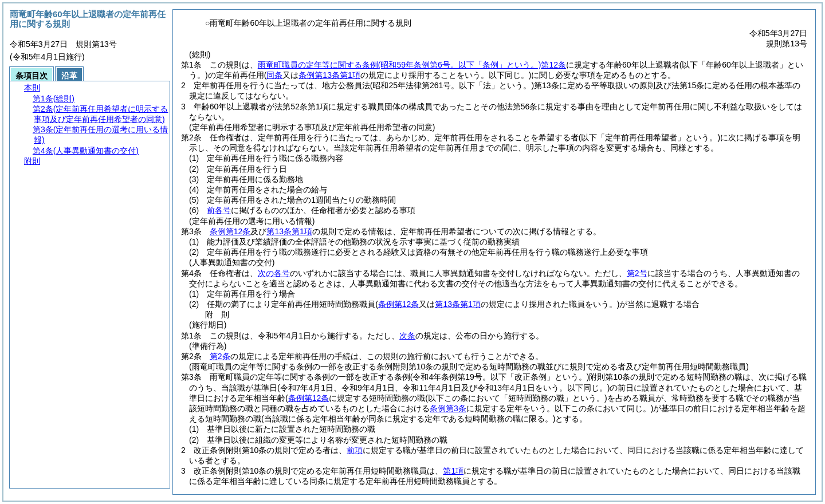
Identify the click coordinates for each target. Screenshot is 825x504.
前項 (355, 450)
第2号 (637, 273)
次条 (407, 336)
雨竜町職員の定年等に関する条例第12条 (412, 65)
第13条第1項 (289, 231)
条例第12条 (230, 231)
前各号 (219, 210)
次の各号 (274, 273)
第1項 (453, 471)
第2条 (220, 356)
